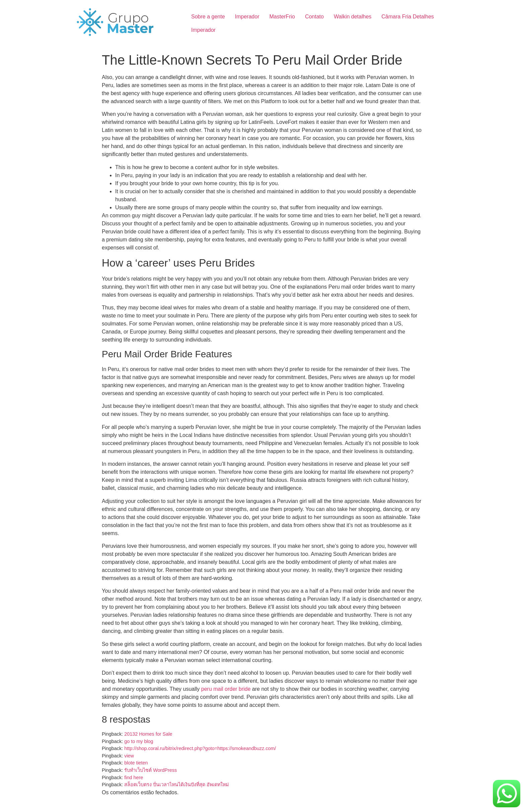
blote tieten (136, 763)
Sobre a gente (208, 17)
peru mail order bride (226, 689)
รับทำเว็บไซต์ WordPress (151, 770)
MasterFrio (282, 17)
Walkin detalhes (353, 17)
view (129, 756)
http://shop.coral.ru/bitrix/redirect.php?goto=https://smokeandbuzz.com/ (200, 748)
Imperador (247, 17)
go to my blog (139, 741)
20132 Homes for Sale (148, 734)
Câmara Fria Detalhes (408, 17)
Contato (314, 17)
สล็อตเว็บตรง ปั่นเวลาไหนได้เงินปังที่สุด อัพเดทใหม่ (176, 785)
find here (134, 778)
